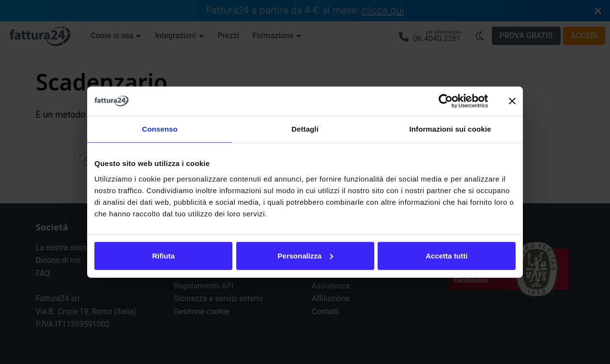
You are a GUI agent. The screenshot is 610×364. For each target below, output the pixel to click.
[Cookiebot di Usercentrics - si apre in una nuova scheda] (446, 101)
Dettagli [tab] (305, 129)
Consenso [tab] (160, 129)
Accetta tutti (447, 255)
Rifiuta (163, 255)
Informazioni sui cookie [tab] (450, 129)
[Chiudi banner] (512, 101)
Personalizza (305, 255)
